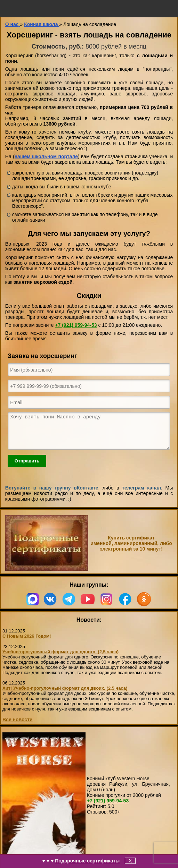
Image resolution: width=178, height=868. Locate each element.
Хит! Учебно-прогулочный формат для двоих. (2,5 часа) (65, 694)
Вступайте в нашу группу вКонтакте (52, 494)
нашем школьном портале (46, 156)
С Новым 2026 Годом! (27, 642)
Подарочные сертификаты (87, 861)
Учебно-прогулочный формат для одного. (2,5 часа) (60, 658)
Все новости (18, 726)
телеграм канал (141, 494)
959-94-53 (76, 325)
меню (9, 9)
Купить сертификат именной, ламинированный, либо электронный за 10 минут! (131, 550)
